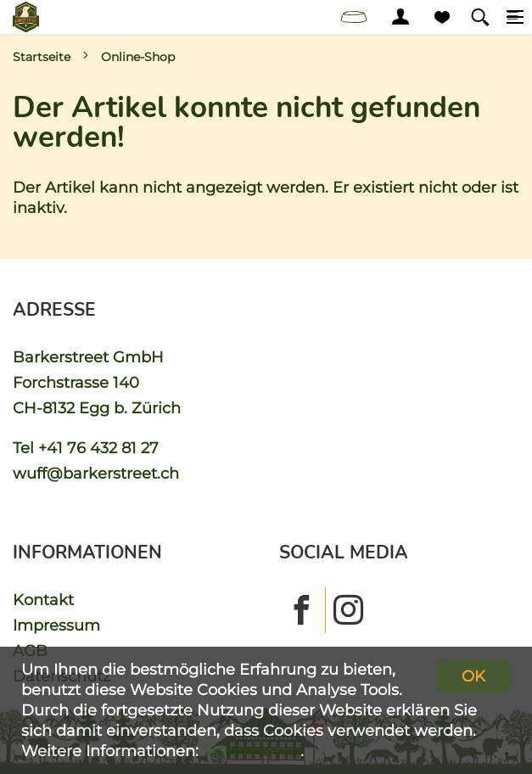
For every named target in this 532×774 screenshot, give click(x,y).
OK (473, 676)
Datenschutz (252, 751)
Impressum (56, 625)
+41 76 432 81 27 (98, 448)
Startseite (42, 57)
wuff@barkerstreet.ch (96, 473)
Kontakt (43, 600)
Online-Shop (138, 57)
